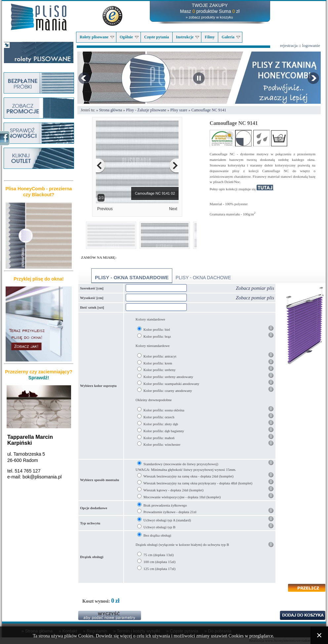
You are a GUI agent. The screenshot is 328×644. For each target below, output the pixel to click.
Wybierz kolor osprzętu (98, 386)
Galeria (231, 37)
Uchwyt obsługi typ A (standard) (167, 520)
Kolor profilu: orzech (159, 417)
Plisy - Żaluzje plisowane (146, 110)
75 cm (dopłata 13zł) (159, 555)
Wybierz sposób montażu (100, 480)
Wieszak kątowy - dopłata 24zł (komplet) (174, 490)
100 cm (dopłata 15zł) (160, 562)
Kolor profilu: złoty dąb (161, 424)
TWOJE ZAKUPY (210, 5)
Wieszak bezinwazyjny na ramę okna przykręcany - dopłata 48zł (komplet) (198, 483)
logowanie (311, 45)
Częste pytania (157, 37)
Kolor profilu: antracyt (160, 356)
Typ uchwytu (90, 523)
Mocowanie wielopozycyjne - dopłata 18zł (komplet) (182, 497)
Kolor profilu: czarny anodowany (168, 391)
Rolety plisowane (97, 37)
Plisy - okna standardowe (132, 277)
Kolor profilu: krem (158, 363)
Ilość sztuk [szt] (92, 307)
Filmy (210, 37)
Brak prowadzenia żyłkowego (165, 505)
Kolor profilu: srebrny (160, 370)
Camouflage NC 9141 (209, 110)
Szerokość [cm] (92, 288)
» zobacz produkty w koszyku (209, 17)
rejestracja (289, 45)
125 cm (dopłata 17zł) (160, 569)
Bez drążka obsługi (157, 535)
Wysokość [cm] (92, 298)
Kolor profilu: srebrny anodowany (168, 377)
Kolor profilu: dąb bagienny (164, 431)
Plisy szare (179, 110)
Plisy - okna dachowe (203, 278)
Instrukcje (187, 37)
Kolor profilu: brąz (157, 336)
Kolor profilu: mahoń (159, 438)
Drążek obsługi (92, 557)
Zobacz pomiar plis (255, 288)
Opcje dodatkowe (94, 508)
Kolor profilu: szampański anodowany (171, 384)
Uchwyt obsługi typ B (160, 527)
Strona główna (111, 110)
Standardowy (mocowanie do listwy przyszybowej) (181, 464)
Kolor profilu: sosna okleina (164, 410)
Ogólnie (129, 37)
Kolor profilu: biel (157, 329)
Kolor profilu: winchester (162, 444)
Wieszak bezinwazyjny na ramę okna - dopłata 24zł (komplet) (189, 476)
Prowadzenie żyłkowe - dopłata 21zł (170, 512)
